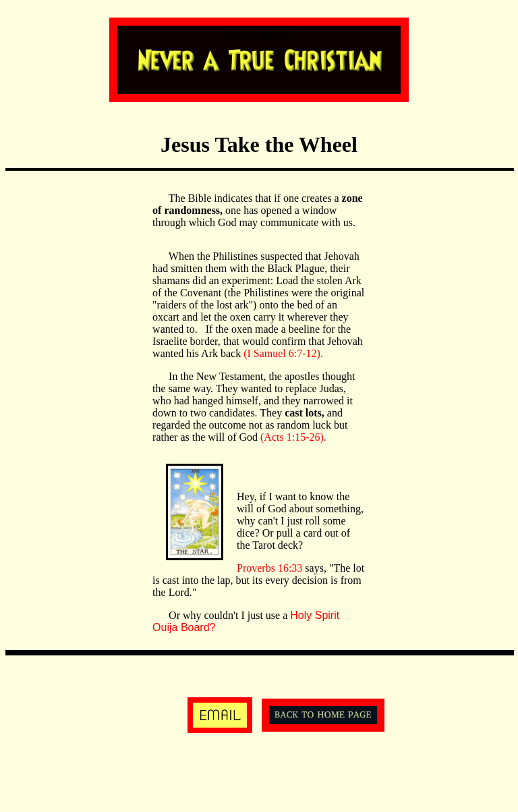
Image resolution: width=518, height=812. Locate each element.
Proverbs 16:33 (271, 568)
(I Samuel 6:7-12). (283, 353)
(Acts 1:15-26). (293, 437)
